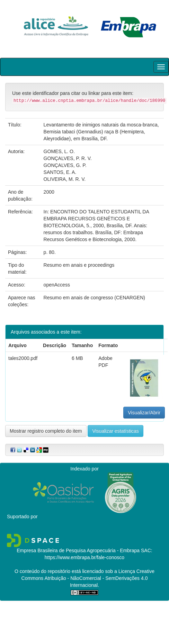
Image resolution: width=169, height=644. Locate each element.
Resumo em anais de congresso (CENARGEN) (94, 298)
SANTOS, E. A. (60, 172)
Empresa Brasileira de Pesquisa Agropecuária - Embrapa (78, 550)
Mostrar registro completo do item (46, 431)
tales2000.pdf (23, 358)
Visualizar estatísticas (115, 431)
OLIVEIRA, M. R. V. (65, 179)
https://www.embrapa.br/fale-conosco (84, 557)
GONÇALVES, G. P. (65, 165)
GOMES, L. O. (59, 151)
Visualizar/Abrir (144, 413)
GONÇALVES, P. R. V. (68, 158)
